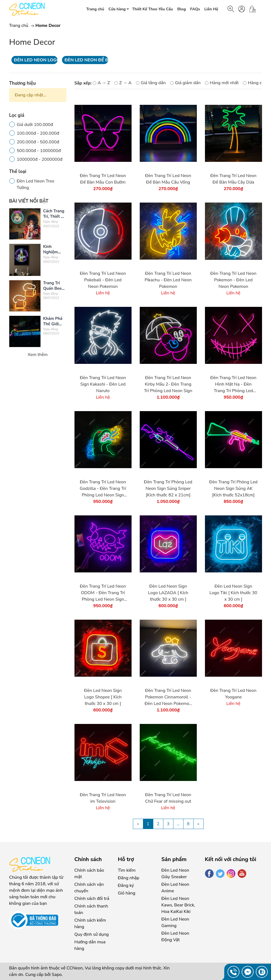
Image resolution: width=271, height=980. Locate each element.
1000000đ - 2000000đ (40, 159)
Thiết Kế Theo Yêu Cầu (152, 9)
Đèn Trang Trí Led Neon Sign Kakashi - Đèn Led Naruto (103, 384)
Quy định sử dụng (92, 934)
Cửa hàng (120, 10)
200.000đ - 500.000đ (38, 142)
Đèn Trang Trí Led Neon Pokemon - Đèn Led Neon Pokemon (233, 280)
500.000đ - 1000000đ (39, 151)
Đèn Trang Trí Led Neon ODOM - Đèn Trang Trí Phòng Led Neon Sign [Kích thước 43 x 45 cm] (103, 593)
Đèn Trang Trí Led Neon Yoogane (233, 694)
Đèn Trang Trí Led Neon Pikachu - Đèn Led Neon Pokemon (168, 280)
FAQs (195, 9)
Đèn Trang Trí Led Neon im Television (103, 798)
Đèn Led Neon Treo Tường (36, 184)
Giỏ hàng (127, 893)
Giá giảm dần (185, 83)
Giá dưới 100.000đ (35, 125)
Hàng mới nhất (222, 83)
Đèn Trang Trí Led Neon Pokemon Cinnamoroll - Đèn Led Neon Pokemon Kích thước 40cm (168, 697)
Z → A (123, 83)
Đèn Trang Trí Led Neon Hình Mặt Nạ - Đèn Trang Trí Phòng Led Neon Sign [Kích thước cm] (233, 384)
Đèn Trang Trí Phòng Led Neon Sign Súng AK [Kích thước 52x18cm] (233, 489)
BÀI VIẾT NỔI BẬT (29, 201)
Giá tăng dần (151, 83)
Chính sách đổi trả (92, 899)
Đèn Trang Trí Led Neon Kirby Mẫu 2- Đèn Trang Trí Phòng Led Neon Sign (168, 384)
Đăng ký (126, 886)
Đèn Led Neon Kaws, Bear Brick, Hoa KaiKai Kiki (178, 905)
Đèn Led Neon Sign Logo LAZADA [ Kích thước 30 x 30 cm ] (168, 593)
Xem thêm (38, 355)
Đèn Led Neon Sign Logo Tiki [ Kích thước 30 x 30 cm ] (233, 593)
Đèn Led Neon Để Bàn (86, 60)
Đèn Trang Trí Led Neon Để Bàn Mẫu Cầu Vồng (168, 179)
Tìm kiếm (127, 870)
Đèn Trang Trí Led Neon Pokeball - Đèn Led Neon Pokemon (103, 280)
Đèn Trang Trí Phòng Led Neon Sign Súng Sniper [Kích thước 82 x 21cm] (168, 489)
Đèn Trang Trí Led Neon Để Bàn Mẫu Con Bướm (103, 179)
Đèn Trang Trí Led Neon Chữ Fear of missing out (168, 798)
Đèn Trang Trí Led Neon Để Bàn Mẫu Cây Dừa (233, 179)
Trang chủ (95, 9)
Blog (181, 9)
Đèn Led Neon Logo (36, 60)
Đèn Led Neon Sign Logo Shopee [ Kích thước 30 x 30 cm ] (103, 697)
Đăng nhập (129, 878)
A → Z (101, 83)
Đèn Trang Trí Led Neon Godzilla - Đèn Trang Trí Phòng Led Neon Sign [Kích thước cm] (103, 489)
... (178, 824)
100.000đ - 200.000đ (38, 133)
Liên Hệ (211, 9)
